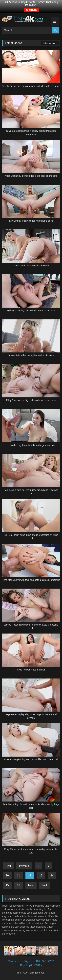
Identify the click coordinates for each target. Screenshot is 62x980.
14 (52, 876)
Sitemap (13, 961)
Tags (27, 961)
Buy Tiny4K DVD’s (31, 965)
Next (31, 885)
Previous (24, 866)
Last (44, 885)
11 (19, 876)
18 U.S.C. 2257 (45, 961)
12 (30, 876)
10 (7, 876)
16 (19, 885)
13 (41, 876)
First (8, 866)
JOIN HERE (31, 10)
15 (7, 885)
